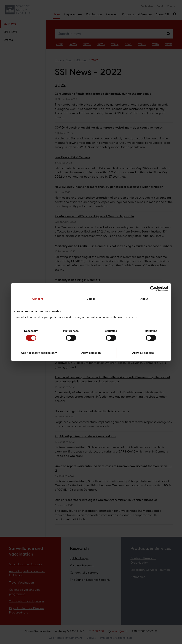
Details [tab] (91, 299)
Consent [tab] (38, 299)
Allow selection (91, 353)
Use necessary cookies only (39, 353)
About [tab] (144, 299)
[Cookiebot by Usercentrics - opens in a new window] (153, 288)
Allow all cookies (143, 353)
